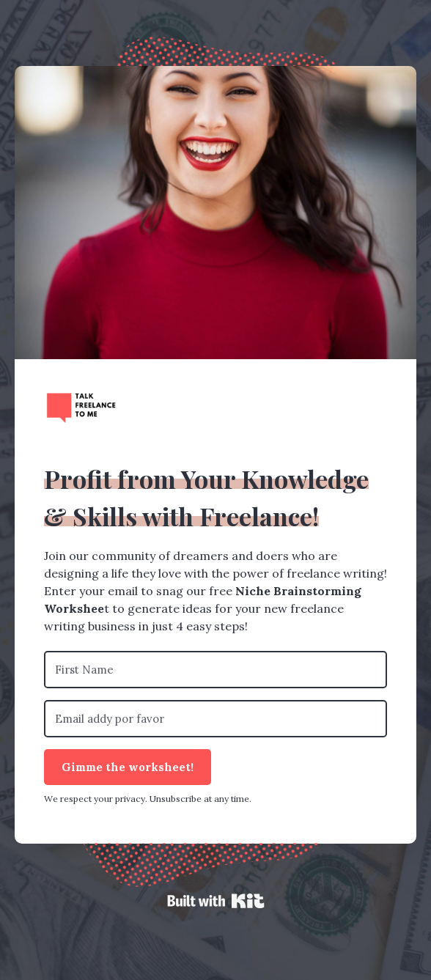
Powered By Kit (216, 901)
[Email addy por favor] (215, 719)
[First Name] (215, 670)
